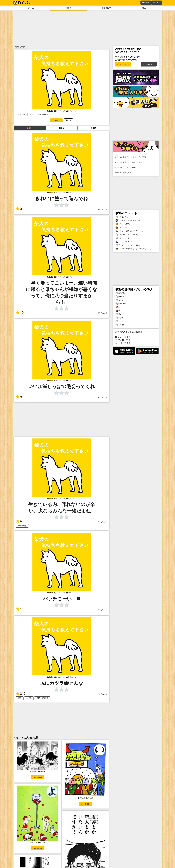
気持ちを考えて (44, 114)
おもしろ (21, 114)
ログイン (157, 2)
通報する (68, 120)
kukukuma (121, 304)
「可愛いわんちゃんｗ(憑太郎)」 (128, 220)
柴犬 (31, 114)
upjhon (119, 300)
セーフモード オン (123, 64)
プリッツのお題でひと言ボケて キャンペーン (136, 161)
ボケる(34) (38, 848)
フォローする (123, 340)
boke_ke (120, 297)
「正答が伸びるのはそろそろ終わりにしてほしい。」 (136, 249)
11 (20, 609)
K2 (118, 307)
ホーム (31, 8)
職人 (144, 8)
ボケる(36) (85, 804)
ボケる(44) (38, 777)
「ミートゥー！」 (123, 238)
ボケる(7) (56, 120)
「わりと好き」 (122, 228)
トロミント (121, 325)
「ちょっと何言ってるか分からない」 (130, 231)
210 (21, 694)
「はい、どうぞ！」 (124, 242)
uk (118, 311)
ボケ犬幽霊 (22, 526)
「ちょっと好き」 (123, 224)
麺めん (119, 314)
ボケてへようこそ (149, 64)
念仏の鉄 (120, 293)
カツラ (29, 698)
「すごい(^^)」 (122, 217)
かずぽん (120, 318)
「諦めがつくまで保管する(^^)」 (128, 235)
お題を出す (106, 8)
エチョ (119, 321)
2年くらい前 (103, 210)
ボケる (69, 8)
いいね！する (123, 337)
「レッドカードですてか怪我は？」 (129, 245)
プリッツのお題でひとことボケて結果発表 (136, 156)
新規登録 (146, 2)
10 (20, 312)
